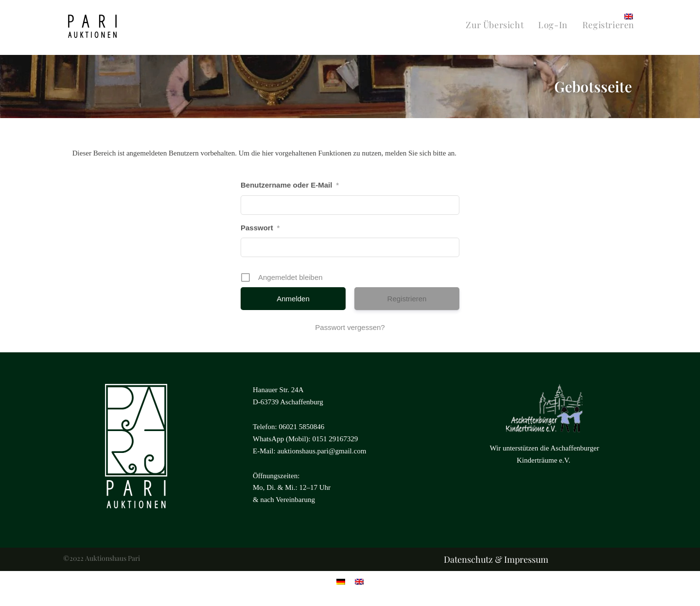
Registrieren (407, 299)
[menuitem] (629, 16)
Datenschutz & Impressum (496, 559)
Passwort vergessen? (350, 327)
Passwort (260, 228)
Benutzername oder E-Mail (290, 185)
